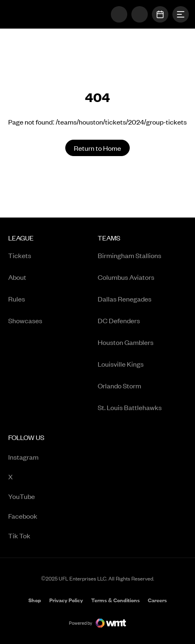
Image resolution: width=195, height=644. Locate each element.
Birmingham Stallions (130, 255)
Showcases (25, 320)
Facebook (42, 516)
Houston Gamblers (126, 342)
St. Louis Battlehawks (130, 407)
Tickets (20, 255)
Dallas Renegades (125, 299)
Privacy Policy (66, 600)
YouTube (42, 497)
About (17, 277)
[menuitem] (53, 325)
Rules (17, 299)
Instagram (42, 457)
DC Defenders (119, 320)
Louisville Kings (121, 364)
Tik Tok (42, 536)
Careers (157, 601)
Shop (35, 601)
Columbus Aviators (126, 277)
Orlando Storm (119, 385)
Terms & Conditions (115, 600)
